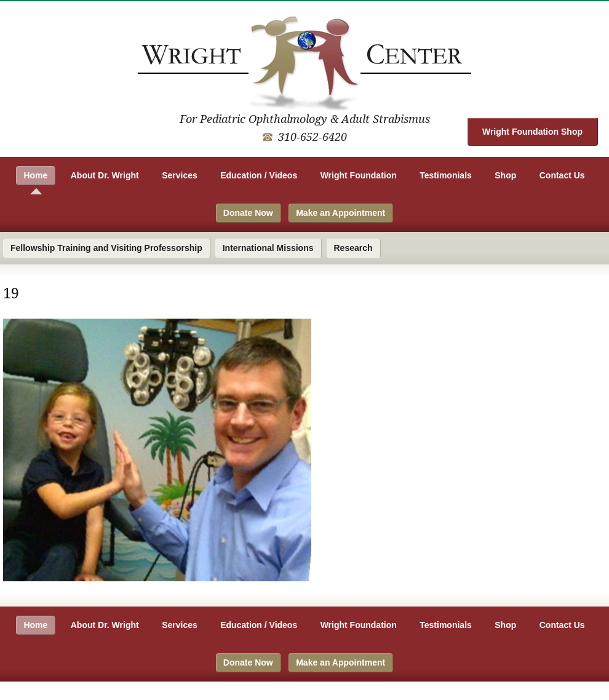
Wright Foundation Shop (532, 132)
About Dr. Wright (105, 175)
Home (35, 175)
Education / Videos (259, 175)
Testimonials (446, 175)
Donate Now (248, 213)
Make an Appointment (340, 213)
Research (353, 248)
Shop (505, 175)
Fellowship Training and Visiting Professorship (106, 248)
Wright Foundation (359, 175)
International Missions (268, 248)
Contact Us (562, 175)
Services (180, 175)
